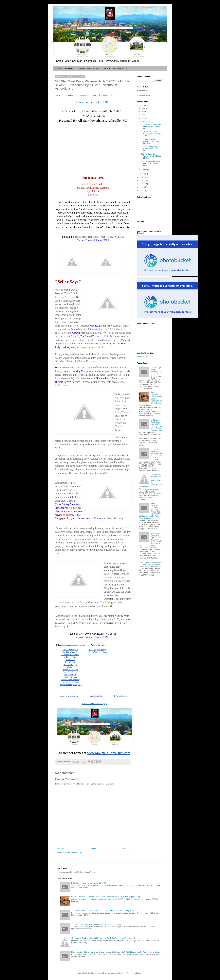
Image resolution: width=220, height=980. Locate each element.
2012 (142, 187)
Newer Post (60, 849)
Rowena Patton (142, 90)
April (144, 115)
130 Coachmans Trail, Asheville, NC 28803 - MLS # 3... (150, 141)
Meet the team (142, 357)
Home (93, 849)
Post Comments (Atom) (74, 853)
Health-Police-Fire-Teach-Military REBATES (93, 68)
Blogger (139, 973)
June (144, 108)
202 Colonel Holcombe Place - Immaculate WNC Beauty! (151, 563)
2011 (142, 191)
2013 (142, 184)
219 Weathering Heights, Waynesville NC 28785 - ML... (151, 149)
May (143, 112)
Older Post (126, 849)
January (145, 170)
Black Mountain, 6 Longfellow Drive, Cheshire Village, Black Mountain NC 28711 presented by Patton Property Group (151, 511)
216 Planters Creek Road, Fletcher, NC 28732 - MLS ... (151, 163)
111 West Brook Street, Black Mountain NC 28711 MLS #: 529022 (156, 453)
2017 (142, 105)
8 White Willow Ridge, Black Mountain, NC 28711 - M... (152, 126)
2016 (142, 174)
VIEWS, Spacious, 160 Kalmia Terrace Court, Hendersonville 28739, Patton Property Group (106, 897)
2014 (142, 181)
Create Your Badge (144, 95)
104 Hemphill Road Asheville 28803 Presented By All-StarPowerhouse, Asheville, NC (151, 481)
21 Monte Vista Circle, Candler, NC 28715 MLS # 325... (151, 134)
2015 (142, 177)
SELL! (129, 68)
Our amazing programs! (64, 68)
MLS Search (118, 68)
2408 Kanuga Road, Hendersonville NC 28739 (156, 371)
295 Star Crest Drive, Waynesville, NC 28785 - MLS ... (152, 156)
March (144, 118)
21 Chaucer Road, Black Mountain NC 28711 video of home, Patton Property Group (156, 425)
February (145, 122)
